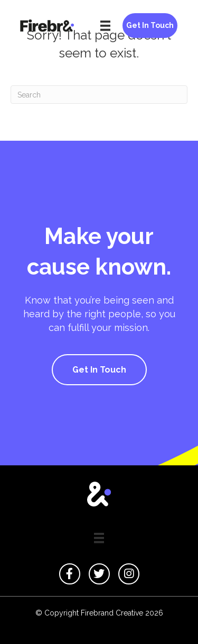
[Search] (99, 95)
